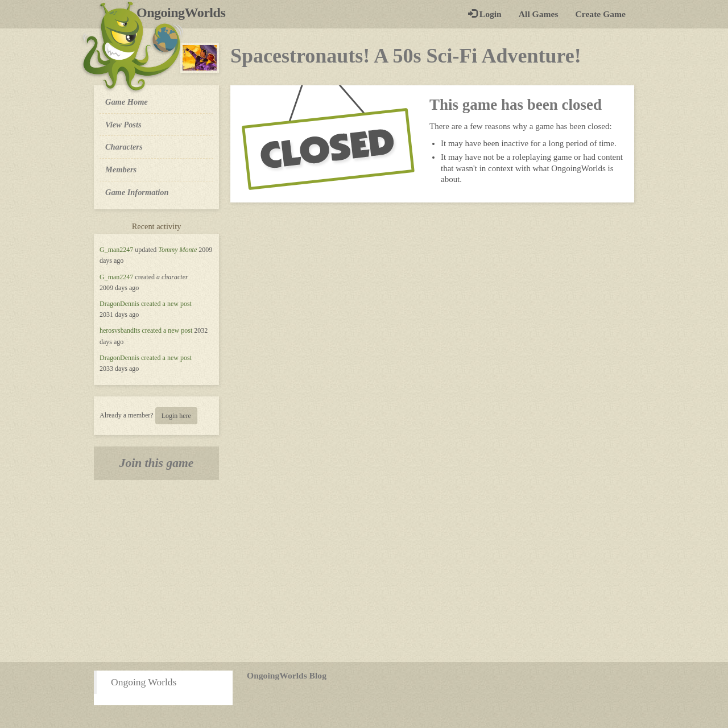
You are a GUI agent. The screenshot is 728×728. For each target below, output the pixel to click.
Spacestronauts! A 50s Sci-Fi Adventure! (406, 56)
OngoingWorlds (185, 13)
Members (121, 169)
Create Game (601, 14)
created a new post (166, 304)
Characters (124, 146)
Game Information (137, 192)
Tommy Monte (177, 250)
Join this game (157, 463)
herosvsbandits (120, 330)
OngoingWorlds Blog (287, 675)
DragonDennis (119, 304)
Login (485, 14)
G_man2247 (116, 250)
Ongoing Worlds (144, 682)
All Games (539, 14)
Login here (176, 416)
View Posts (123, 125)
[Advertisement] (364, 571)
